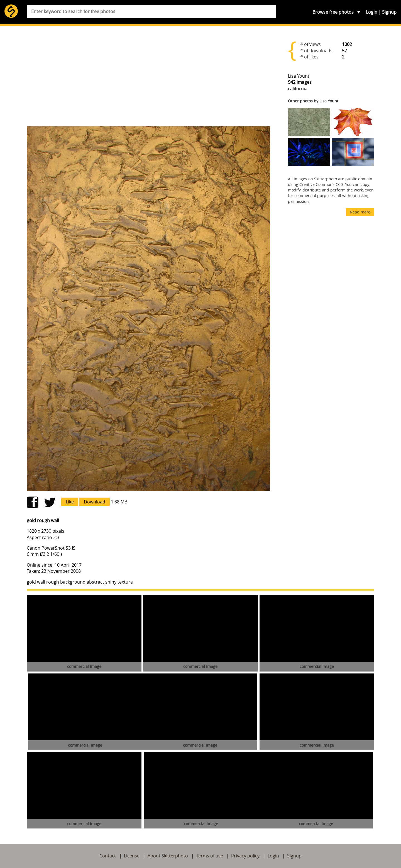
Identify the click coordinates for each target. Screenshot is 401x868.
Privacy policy (245, 856)
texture (125, 582)
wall (41, 582)
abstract (95, 582)
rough (53, 582)
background (73, 582)
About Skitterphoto (168, 856)
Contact (108, 856)
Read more (360, 212)
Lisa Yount (299, 76)
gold (31, 582)
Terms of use (210, 856)
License (132, 856)
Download (95, 502)
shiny (111, 582)
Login (372, 12)
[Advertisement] (148, 78)
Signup (389, 12)
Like (70, 502)
